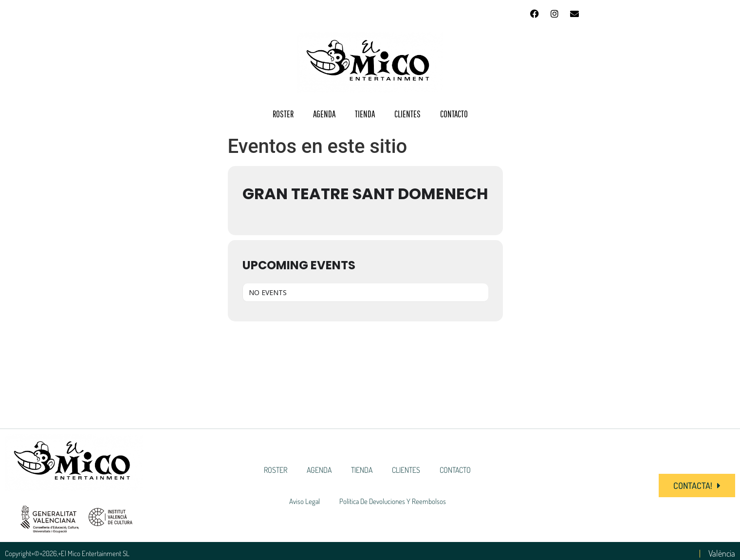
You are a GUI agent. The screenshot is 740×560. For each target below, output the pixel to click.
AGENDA (324, 114)
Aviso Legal (305, 501)
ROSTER (283, 114)
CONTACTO (454, 114)
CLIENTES (407, 114)
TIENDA (365, 114)
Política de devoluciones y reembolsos (393, 501)
